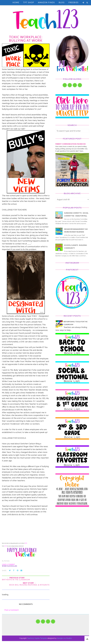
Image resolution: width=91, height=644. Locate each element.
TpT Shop (29, 2)
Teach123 (30, 638)
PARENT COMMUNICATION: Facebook (71, 144)
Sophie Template (41, 638)
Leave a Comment (8, 564)
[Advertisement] (72, 526)
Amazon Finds (46, 2)
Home (16, 2)
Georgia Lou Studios (64, 638)
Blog (62, 2)
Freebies (73, 2)
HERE (26, 543)
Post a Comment (12, 610)
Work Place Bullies (9, 566)
